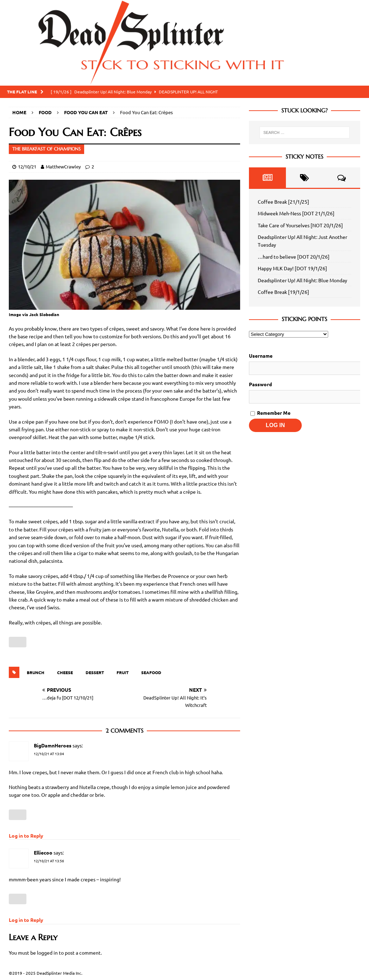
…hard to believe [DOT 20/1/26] (294, 257)
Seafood (151, 672)
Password (260, 384)
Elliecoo (43, 852)
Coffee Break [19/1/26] (283, 292)
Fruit (123, 672)
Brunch (36, 672)
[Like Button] (18, 642)
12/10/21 (27, 167)
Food (45, 112)
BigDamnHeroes (53, 745)
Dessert (95, 672)
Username (261, 356)
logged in (47, 953)
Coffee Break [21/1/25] (283, 202)
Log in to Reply (26, 836)
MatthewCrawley (63, 167)
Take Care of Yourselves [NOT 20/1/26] (300, 225)
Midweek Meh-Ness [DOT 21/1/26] (296, 213)
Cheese (65, 672)
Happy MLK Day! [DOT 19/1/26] (292, 268)
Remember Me (270, 413)
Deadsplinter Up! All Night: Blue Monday (302, 280)
